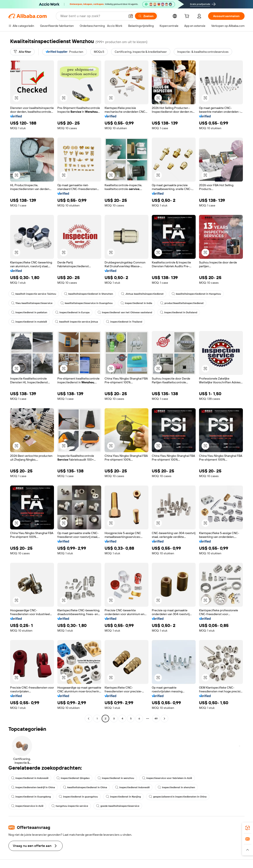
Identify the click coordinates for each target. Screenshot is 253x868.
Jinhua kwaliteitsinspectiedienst (142, 294)
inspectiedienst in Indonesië (30, 778)
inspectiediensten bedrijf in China (33, 787)
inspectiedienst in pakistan (29, 312)
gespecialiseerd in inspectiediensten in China (178, 797)
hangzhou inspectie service (70, 806)
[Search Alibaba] (93, 16)
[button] (131, 16)
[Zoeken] (146, 16)
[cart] (188, 17)
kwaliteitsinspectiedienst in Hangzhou (196, 294)
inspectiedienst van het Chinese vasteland (125, 312)
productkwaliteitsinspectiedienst (182, 303)
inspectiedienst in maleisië (29, 322)
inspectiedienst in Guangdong (31, 797)
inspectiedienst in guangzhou (78, 797)
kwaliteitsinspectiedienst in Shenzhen (89, 294)
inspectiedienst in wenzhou (116, 778)
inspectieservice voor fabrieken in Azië (167, 778)
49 (156, 719)
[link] (248, 828)
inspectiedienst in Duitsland (179, 312)
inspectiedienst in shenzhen (176, 787)
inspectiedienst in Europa (72, 312)
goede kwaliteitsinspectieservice (118, 806)
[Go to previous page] (89, 719)
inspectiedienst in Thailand (124, 322)
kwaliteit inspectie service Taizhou (34, 294)
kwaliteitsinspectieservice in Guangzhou (87, 303)
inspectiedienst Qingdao (73, 778)
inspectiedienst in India (136, 303)
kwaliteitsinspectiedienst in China (85, 787)
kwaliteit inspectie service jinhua (77, 322)
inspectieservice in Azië (27, 806)
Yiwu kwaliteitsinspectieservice (32, 303)
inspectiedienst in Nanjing (123, 797)
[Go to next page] (164, 719)
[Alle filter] (22, 52)
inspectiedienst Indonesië (132, 787)
